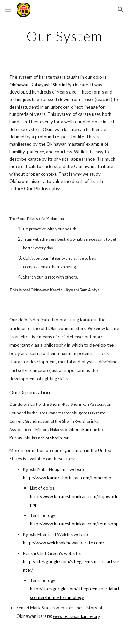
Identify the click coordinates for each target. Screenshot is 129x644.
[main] (65, 36)
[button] (8, 9)
